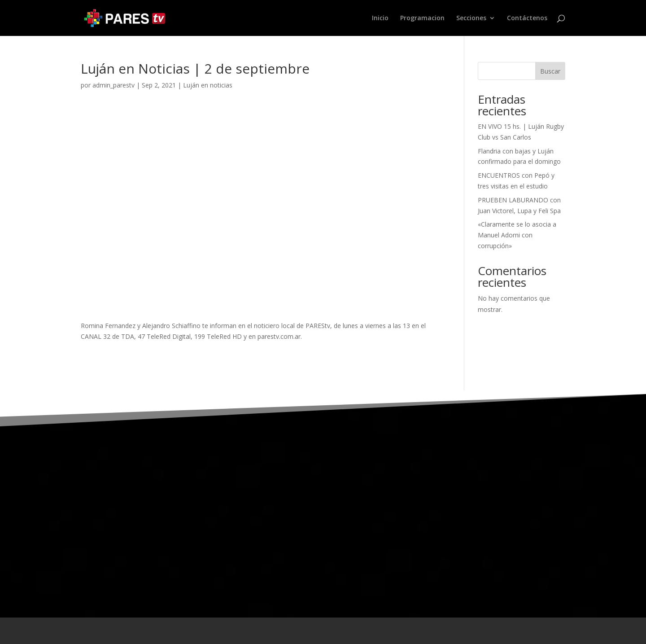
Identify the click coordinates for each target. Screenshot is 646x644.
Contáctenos (527, 18)
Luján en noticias (208, 85)
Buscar (550, 71)
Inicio (380, 18)
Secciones (471, 18)
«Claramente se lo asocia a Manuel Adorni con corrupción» (517, 235)
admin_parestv (113, 85)
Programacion (422, 18)
